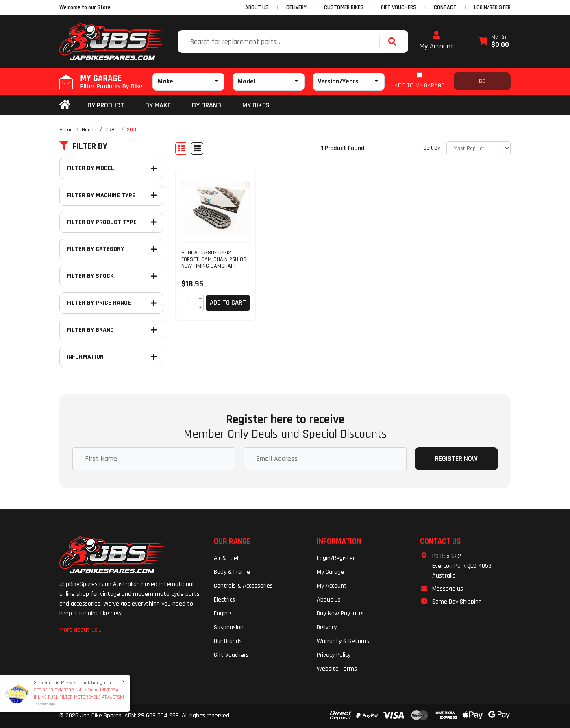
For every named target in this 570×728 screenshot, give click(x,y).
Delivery (327, 627)
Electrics (224, 600)
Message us (448, 589)
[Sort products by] (479, 148)
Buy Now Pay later (340, 614)
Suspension (229, 627)
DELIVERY (296, 7)
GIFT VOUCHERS (399, 7)
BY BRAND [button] (207, 105)
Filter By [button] (83, 146)
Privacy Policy (334, 655)
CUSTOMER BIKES (344, 7)
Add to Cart (228, 303)
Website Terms (337, 669)
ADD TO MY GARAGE (419, 86)
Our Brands (228, 641)
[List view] (197, 148)
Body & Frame (232, 572)
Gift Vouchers (231, 655)
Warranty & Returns (343, 641)
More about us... (80, 630)
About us (329, 600)
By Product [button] (106, 105)
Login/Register (492, 7)
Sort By (432, 148)
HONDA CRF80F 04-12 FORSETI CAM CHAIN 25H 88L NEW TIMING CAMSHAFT (215, 259)
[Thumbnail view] (181, 148)
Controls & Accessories (243, 586)
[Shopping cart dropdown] (494, 42)
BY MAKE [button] (158, 105)
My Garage (330, 572)
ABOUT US (257, 7)
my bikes (256, 105)
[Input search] (279, 41)
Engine (222, 614)
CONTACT (445, 7)
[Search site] (394, 41)
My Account (436, 41)
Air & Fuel (226, 558)
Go (482, 81)
